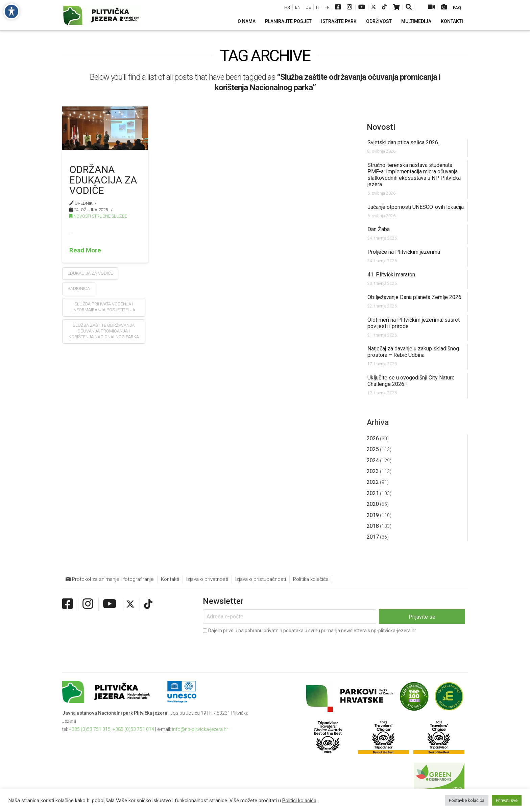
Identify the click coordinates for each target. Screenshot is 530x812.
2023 (373, 471)
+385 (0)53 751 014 (133, 729)
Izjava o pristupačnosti (261, 579)
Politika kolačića (311, 579)
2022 (373, 482)
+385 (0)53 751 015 (90, 729)
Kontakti (170, 579)
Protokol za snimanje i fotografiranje (110, 579)
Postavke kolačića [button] (467, 800)
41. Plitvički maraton (391, 275)
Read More (85, 250)
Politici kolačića (299, 801)
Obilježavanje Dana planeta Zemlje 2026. (415, 297)
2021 (373, 493)
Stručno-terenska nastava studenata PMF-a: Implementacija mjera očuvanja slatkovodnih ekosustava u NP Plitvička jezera (414, 175)
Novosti (381, 127)
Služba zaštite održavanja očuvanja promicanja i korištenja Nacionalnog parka (104, 331)
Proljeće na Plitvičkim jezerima (404, 252)
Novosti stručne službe (98, 216)
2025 (373, 449)
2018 (373, 526)
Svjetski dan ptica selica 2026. (403, 142)
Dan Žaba (379, 229)
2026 (373, 438)
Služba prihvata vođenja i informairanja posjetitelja (104, 307)
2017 (373, 537)
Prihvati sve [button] (507, 800)
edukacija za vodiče (90, 273)
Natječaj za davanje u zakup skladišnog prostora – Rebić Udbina (413, 352)
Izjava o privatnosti (207, 579)
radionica (79, 288)
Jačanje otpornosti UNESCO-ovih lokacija (416, 207)
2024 (373, 460)
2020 (373, 504)
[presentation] (254, 648)
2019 (373, 515)
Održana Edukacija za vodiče (103, 180)
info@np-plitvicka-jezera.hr (200, 729)
